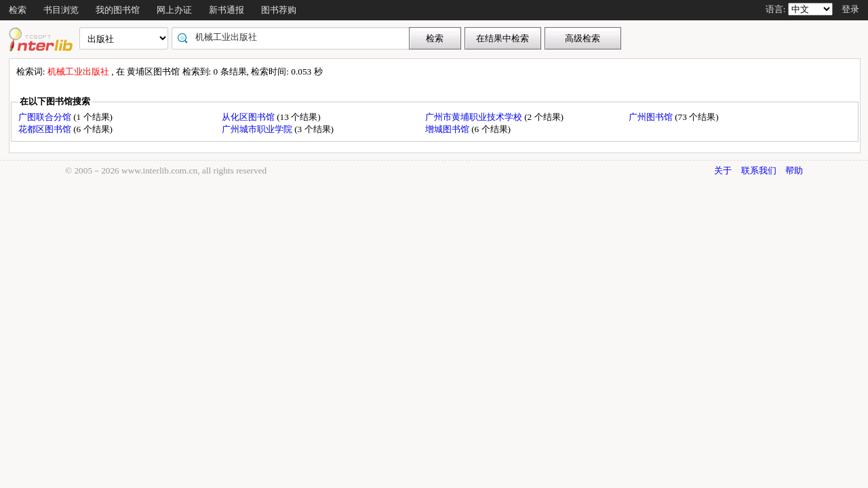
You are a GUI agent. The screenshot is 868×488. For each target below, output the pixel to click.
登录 (850, 9)
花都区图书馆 (46, 129)
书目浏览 (61, 10)
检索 (18, 10)
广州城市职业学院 (258, 129)
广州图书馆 (652, 117)
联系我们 (759, 170)
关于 (723, 170)
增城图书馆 (448, 129)
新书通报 (226, 10)
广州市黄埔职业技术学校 (475, 117)
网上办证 (174, 10)
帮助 (794, 170)
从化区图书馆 (249, 117)
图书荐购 (279, 10)
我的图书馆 (118, 10)
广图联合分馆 (46, 117)
